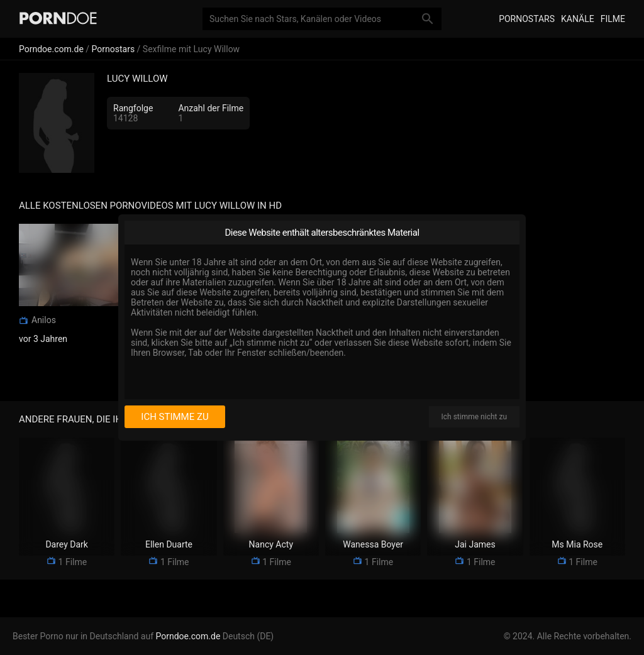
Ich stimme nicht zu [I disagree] (474, 417)
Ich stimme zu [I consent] (175, 417)
